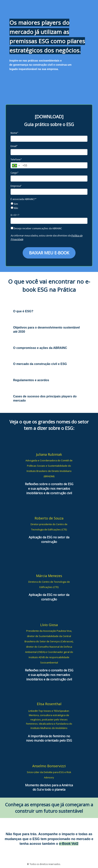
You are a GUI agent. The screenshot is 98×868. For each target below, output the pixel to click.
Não (14, 208)
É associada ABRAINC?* (24, 199)
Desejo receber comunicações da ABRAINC (36, 228)
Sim (14, 204)
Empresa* (16, 186)
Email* (14, 146)
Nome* (14, 133)
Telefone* (16, 160)
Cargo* (15, 173)
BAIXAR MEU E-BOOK (49, 253)
